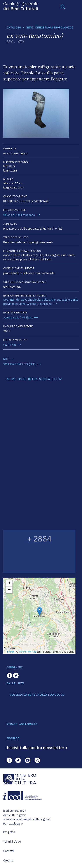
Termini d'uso (12, 842)
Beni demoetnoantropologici (50, 27)
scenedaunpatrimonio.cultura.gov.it (27, 819)
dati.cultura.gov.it (15, 815)
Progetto (9, 832)
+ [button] (9, 583)
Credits (8, 861)
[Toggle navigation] (63, 7)
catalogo (14, 27)
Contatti (9, 851)
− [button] (9, 590)
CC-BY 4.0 (10, 345)
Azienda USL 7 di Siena (18, 317)
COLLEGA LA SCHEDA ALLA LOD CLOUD (37, 695)
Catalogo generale (21, 6)
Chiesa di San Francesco (19, 215)
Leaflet (11, 652)
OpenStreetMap (28, 652)
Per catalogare (13, 824)
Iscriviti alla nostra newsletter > (37, 748)
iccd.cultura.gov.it (15, 811)
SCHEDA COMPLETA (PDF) (19, 364)
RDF (6, 359)
